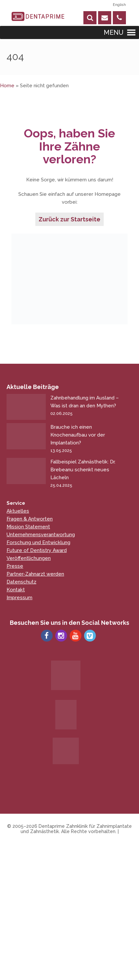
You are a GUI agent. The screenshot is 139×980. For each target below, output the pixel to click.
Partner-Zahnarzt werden (35, 574)
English (119, 5)
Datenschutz (21, 582)
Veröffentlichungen (29, 558)
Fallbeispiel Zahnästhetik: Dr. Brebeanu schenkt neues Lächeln (86, 474)
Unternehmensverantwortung (41, 535)
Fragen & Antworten (30, 519)
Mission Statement (28, 527)
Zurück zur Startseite (69, 219)
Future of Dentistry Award (37, 550)
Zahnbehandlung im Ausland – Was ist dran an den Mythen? (86, 406)
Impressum (19, 598)
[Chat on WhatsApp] (116, 957)
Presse (15, 566)
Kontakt (16, 590)
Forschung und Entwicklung (38, 542)
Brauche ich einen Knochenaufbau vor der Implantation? (86, 439)
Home (7, 86)
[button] (114, 32)
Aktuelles (18, 511)
